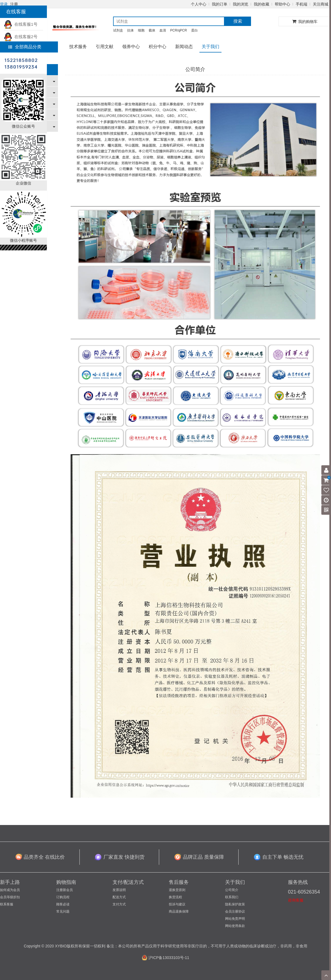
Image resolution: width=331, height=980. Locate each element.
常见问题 (63, 911)
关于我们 (210, 47)
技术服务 (78, 47)
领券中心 (131, 47)
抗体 (130, 30)
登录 (4, 4)
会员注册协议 (235, 911)
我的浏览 (241, 4)
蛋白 (194, 30)
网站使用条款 (235, 926)
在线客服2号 (21, 37)
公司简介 (232, 890)
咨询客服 (296, 900)
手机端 (301, 4)
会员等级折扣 (10, 897)
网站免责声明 (235, 919)
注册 (14, 4)
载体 (152, 30)
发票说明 (119, 890)
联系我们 (232, 897)
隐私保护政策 (235, 904)
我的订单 (220, 4)
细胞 (141, 30)
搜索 (238, 21)
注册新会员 (65, 890)
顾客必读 (63, 904)
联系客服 (7, 904)
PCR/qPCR (179, 30)
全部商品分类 (25, 47)
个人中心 (199, 4)
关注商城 (321, 4)
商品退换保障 (179, 911)
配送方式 (119, 897)
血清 (163, 30)
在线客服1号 (21, 24)
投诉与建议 (177, 904)
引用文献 (105, 47)
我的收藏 (261, 4)
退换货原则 (177, 890)
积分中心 (158, 47)
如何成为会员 (10, 890)
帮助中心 (282, 4)
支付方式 (119, 904)
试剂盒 (118, 30)
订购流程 (63, 897)
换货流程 (175, 897)
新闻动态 (184, 47)
